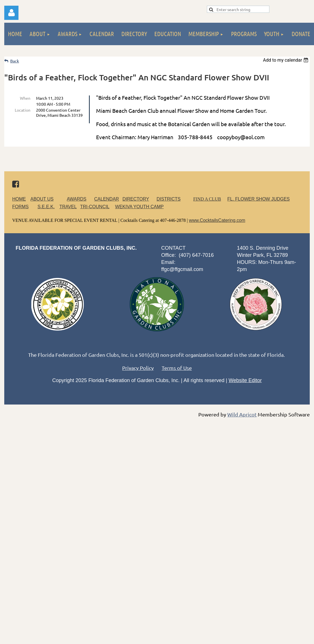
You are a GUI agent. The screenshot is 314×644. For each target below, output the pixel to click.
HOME (19, 199)
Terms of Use (177, 368)
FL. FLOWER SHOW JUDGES (259, 199)
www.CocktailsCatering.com (217, 220)
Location (23, 110)
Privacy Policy (138, 368)
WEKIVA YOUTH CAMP (139, 207)
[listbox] (286, 60)
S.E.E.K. (46, 207)
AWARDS (80, 199)
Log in (11, 13)
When (25, 98)
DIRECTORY (136, 199)
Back (15, 61)
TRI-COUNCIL (95, 207)
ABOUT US (42, 199)
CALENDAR (107, 199)
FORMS (20, 207)
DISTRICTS (169, 199)
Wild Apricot (242, 414)
